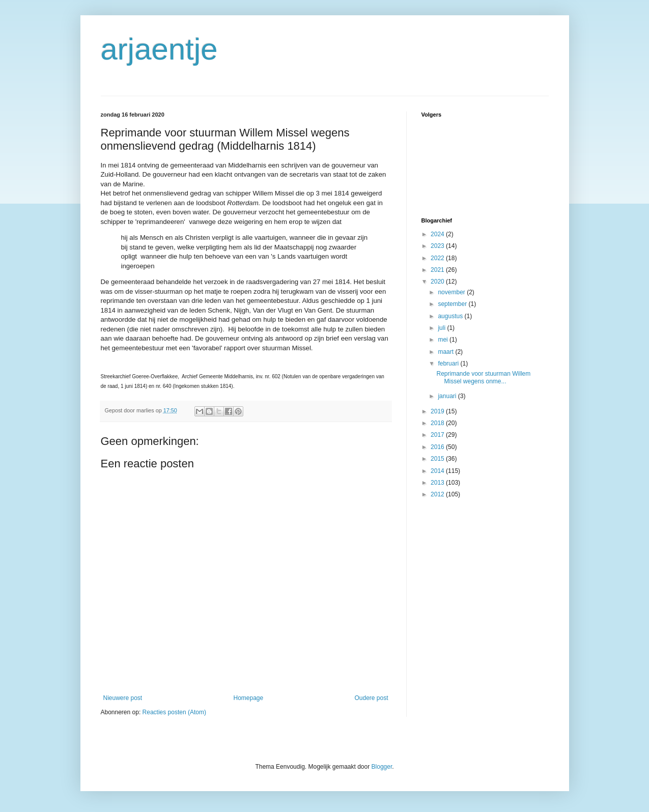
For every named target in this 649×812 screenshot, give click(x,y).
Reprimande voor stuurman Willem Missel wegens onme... (483, 377)
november (452, 292)
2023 (438, 246)
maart (446, 352)
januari (448, 396)
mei (444, 340)
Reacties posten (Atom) (174, 712)
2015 (438, 459)
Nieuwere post (123, 698)
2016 (438, 447)
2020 (438, 282)
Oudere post (371, 698)
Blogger (382, 767)
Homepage (248, 698)
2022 (438, 258)
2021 (438, 270)
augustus (451, 316)
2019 (438, 411)
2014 (438, 471)
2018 (438, 423)
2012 (438, 494)
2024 (438, 234)
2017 (438, 435)
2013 (438, 483)
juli (442, 328)
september (453, 304)
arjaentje (159, 49)
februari (449, 363)
